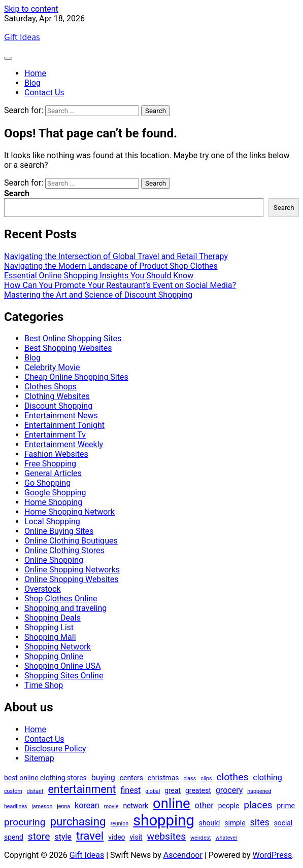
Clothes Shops (50, 387)
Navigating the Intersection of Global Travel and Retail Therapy (116, 256)
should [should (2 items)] (210, 823)
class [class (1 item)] (190, 779)
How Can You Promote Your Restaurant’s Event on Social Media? (120, 285)
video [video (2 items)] (116, 837)
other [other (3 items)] (204, 805)
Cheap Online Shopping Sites (76, 377)
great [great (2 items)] (173, 790)
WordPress (273, 855)
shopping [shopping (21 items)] (164, 820)
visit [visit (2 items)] (136, 837)
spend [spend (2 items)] (14, 837)
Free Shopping (50, 464)
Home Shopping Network (70, 512)
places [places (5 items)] (258, 805)
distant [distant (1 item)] (35, 791)
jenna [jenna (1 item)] (63, 806)
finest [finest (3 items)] (130, 790)
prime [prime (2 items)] (286, 806)
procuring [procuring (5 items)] (25, 822)
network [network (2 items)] (136, 806)
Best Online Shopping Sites (73, 338)
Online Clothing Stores (64, 550)
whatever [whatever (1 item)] (227, 838)
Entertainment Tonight (64, 425)
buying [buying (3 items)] (103, 777)
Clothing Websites (57, 396)
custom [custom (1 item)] (13, 791)
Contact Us (44, 93)
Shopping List (49, 627)
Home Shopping (53, 502)
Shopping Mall (50, 637)
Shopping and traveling (65, 608)
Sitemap (39, 758)
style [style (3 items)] (63, 837)
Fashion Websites (56, 454)
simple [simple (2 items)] (235, 823)
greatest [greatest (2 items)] (198, 790)
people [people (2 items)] (229, 806)
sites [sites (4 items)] (260, 822)
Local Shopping (52, 521)
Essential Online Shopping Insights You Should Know (99, 276)
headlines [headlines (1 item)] (16, 806)
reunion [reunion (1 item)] (120, 824)
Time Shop (44, 685)
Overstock (43, 589)
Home (35, 73)
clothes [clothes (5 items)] (233, 777)
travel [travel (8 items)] (90, 836)
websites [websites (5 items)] (167, 836)
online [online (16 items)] (172, 804)
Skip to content (31, 9)
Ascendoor (183, 855)
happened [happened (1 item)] (259, 791)
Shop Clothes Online (61, 599)
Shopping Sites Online (64, 676)
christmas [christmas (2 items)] (163, 778)
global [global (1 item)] (153, 791)
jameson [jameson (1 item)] (42, 806)
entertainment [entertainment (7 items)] (82, 789)
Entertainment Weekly (64, 444)
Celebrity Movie (52, 367)
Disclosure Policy (55, 749)
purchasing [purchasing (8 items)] (78, 821)
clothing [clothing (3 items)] (267, 777)
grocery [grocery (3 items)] (229, 790)
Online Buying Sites (59, 531)
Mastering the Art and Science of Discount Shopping (98, 295)
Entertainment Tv (55, 435)
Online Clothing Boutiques (71, 541)
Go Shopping (47, 483)
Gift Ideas (22, 37)
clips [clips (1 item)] (206, 779)
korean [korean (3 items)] (87, 805)
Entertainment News (61, 415)
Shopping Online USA (62, 666)
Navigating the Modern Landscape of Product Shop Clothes (111, 266)
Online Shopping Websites (72, 579)
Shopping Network (58, 647)
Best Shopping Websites (68, 348)
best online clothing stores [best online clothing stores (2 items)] (45, 778)
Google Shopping (55, 493)
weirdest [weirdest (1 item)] (200, 838)
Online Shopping (54, 560)
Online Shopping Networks (72, 570)
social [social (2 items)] (283, 823)
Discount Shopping (58, 406)
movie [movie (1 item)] (111, 806)
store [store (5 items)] (39, 836)
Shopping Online (54, 656)
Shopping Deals (53, 618)
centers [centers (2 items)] (131, 778)
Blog (32, 83)
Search (17, 193)
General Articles (53, 473)
